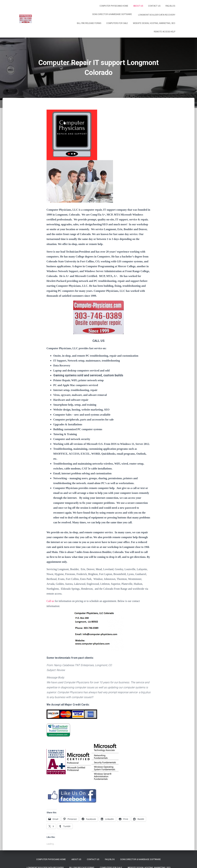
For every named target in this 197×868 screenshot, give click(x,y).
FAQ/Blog (170, 6)
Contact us (154, 6)
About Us (138, 6)
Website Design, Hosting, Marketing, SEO (154, 23)
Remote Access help (165, 32)
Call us (50, 601)
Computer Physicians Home (114, 6)
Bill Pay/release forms (89, 23)
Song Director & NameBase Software (112, 14)
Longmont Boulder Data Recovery (156, 15)
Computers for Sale (117, 23)
